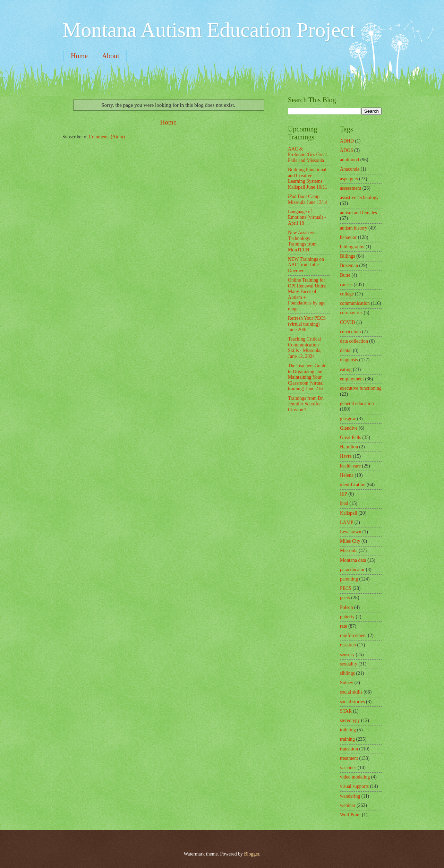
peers (345, 598)
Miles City (350, 541)
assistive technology (359, 197)
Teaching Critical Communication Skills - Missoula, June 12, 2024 (305, 348)
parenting (349, 579)
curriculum (351, 332)
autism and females (358, 213)
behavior (348, 237)
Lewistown (351, 532)
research (348, 645)
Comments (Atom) (107, 137)
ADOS (347, 150)
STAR (346, 711)
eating (346, 369)
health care (350, 466)
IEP (344, 494)
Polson (347, 607)
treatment (349, 758)
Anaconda (350, 169)
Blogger (251, 854)
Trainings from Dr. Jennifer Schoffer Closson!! (306, 404)
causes (346, 285)
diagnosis (349, 360)
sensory (347, 655)
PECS (346, 588)
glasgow (348, 419)
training (347, 739)
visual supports (354, 786)
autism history (354, 228)
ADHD (347, 141)
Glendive (349, 428)
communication (355, 303)
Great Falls (351, 437)
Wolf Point (350, 815)
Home (79, 56)
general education (357, 403)
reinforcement (353, 635)
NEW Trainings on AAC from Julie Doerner (306, 265)
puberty (347, 617)
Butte (345, 275)
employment (352, 379)
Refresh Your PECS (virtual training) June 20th (307, 324)
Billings (348, 256)
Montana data (353, 560)
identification (353, 485)
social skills (351, 692)
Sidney (347, 683)
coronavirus (351, 313)
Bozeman (349, 265)
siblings (347, 673)
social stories (352, 702)
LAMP (347, 522)
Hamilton (349, 447)
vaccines (348, 768)
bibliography (352, 247)
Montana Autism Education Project (209, 30)
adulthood (349, 160)
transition (349, 749)
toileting (348, 730)
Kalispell (349, 513)
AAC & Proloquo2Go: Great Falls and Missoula (307, 155)
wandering (350, 796)
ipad (344, 503)
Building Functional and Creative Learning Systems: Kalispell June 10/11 (308, 178)
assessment (351, 188)
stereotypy (350, 720)
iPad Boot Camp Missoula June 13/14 (308, 199)
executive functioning (361, 388)
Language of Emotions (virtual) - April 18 (307, 217)
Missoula (349, 551)
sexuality (349, 664)
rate (344, 626)
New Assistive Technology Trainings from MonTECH (302, 241)
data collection (354, 341)
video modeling (355, 777)
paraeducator (352, 570)
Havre (346, 456)
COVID (348, 322)
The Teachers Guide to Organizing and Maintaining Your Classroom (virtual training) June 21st (307, 377)
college (347, 294)
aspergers (349, 179)
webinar (348, 805)
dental (346, 350)
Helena (347, 475)
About (111, 56)
